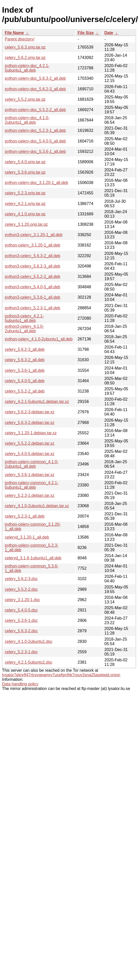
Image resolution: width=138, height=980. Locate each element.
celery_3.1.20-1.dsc (22, 600)
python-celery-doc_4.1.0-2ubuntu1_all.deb (27, 120)
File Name (14, 33)
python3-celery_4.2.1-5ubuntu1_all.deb (24, 318)
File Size (86, 33)
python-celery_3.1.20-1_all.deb (33, 245)
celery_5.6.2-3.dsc (21, 579)
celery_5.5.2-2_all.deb (25, 391)
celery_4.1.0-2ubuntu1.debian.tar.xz (37, 506)
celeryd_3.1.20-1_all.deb (27, 537)
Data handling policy (20, 684)
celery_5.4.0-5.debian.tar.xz (30, 454)
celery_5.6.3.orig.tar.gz (25, 47)
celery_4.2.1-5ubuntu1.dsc (29, 662)
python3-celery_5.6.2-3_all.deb (33, 266)
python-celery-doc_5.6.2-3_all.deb (35, 89)
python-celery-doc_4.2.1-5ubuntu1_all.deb (27, 68)
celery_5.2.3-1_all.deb (25, 516)
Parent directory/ (20, 39)
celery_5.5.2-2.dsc (21, 589)
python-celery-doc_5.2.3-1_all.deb (35, 130)
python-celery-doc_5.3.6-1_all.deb (35, 151)
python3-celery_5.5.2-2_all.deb (33, 277)
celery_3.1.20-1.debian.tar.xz (31, 433)
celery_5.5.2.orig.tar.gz (25, 99)
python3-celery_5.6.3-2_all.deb (33, 256)
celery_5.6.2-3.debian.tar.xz (30, 412)
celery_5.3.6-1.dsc (21, 620)
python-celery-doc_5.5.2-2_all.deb (35, 110)
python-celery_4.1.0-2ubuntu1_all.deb (39, 339)
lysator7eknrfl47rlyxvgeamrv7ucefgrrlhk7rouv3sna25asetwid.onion (61, 675)
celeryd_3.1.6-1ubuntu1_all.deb (33, 558)
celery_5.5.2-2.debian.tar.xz (30, 443)
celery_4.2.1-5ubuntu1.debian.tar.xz (37, 402)
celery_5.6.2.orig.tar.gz (25, 58)
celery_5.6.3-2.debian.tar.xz (30, 423)
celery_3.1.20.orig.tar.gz (26, 224)
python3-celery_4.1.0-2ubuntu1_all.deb (24, 329)
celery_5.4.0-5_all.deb (25, 381)
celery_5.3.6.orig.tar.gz (25, 172)
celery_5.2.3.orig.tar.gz (25, 193)
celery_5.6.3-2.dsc (21, 631)
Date (109, 33)
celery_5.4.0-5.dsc (21, 610)
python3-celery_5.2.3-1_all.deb (33, 308)
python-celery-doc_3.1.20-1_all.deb (36, 183)
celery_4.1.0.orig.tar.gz (25, 214)
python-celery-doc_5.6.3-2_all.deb (35, 78)
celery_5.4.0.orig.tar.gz (25, 162)
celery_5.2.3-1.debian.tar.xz (30, 495)
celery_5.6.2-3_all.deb (25, 349)
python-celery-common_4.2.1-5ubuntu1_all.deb (32, 485)
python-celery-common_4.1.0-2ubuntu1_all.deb (32, 464)
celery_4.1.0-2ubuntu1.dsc (29, 641)
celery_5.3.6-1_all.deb (25, 370)
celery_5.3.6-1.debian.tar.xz (30, 475)
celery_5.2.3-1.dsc (21, 652)
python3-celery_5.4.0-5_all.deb (33, 287)
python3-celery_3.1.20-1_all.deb (34, 235)
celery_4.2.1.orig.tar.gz (25, 204)
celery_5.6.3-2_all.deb (25, 360)
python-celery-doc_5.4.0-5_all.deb (35, 141)
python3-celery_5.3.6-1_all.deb (33, 297)
